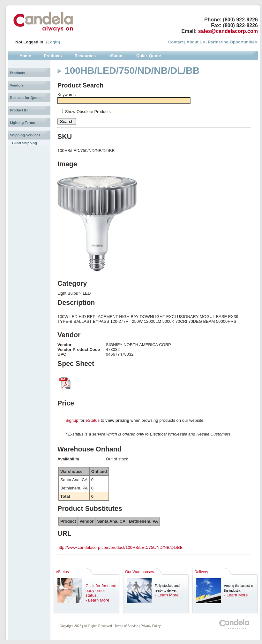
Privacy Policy (151, 626)
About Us (196, 42)
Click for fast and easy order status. (101, 591)
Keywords (67, 95)
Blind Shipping (25, 143)
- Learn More (97, 600)
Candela (43, 22)
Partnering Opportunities (232, 42)
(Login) (53, 42)
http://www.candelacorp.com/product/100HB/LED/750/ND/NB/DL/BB (120, 547)
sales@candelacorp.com (228, 31)
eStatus (93, 420)
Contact (176, 42)
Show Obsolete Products (88, 112)
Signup (72, 420)
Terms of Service (126, 626)
